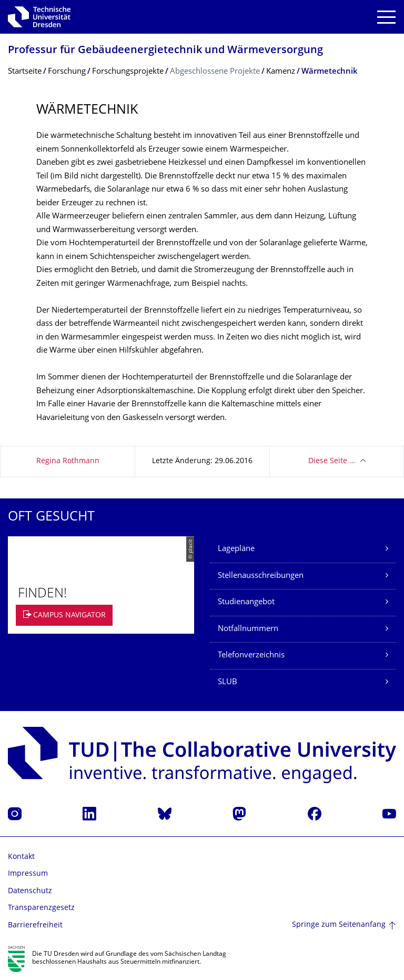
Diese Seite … (332, 461)
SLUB (228, 682)
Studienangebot (246, 602)
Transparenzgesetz (41, 908)
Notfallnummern (248, 629)
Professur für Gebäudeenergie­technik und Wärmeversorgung (165, 51)
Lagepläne (236, 549)
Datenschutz (30, 891)
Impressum (28, 874)
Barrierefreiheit (35, 926)
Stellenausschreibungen (261, 576)
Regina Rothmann (68, 461)
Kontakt (21, 857)
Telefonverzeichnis (251, 656)
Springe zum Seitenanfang (339, 925)
